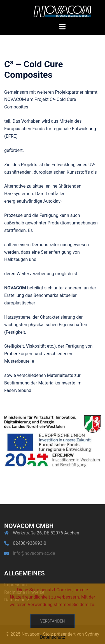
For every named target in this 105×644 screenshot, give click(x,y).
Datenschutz (53, 637)
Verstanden (53, 621)
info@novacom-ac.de (34, 553)
